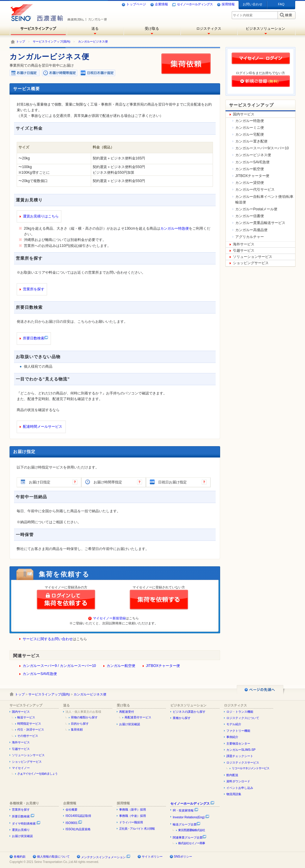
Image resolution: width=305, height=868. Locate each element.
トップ (21, 41)
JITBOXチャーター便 (163, 666)
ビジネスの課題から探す (189, 712)
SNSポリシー (183, 857)
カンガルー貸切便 (250, 183)
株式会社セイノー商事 (192, 843)
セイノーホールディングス (192, 4)
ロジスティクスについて (243, 718)
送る (95, 29)
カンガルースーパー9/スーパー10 (262, 148)
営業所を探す (34, 289)
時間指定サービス (29, 724)
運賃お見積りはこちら (41, 216)
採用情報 (226, 4)
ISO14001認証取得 (78, 816)
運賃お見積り (21, 830)
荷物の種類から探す (84, 717)
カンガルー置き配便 (251, 141)
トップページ (134, 4)
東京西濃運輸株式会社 (192, 830)
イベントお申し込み (240, 788)
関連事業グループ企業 (190, 838)
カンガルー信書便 (250, 216)
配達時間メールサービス (43, 427)
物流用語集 (234, 794)
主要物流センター (238, 744)
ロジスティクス (209, 29)
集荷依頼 (77, 730)
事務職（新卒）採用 (133, 810)
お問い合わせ (253, 4)
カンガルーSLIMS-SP (241, 750)
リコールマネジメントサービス (250, 768)
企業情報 (159, 4)
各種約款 (20, 857)
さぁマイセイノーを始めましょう (37, 774)
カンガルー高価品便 (251, 230)
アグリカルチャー (250, 237)
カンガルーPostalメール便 (256, 209)
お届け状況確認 (130, 724)
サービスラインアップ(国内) (52, 41)
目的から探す (80, 724)
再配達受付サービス (138, 717)
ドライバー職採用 (131, 822)
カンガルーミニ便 (250, 128)
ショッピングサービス (251, 263)
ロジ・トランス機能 (240, 712)
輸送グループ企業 (187, 824)
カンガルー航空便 (121, 666)
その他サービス (28, 736)
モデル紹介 (234, 724)
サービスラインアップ (38, 29)
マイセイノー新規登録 (109, 618)
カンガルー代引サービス (255, 189)
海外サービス (244, 244)
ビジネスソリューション (265, 29)
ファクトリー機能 (238, 731)
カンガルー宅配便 (250, 134)
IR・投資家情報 (186, 810)
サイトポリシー (152, 857)
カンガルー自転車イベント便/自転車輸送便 (264, 199)
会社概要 (71, 810)
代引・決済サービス (31, 730)
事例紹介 (232, 737)
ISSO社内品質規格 (78, 829)
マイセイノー (21, 768)
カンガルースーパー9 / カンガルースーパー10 (59, 666)
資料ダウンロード (238, 781)
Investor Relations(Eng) (191, 817)
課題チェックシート (240, 756)
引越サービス (244, 250)
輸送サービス (26, 717)
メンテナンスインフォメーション (103, 857)
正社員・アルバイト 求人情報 (137, 829)
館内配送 (232, 775)
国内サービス (244, 114)
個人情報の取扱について (53, 857)
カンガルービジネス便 (93, 41)
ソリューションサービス (253, 257)
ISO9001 (74, 823)
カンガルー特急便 (175, 228)
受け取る (152, 29)
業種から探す (182, 718)
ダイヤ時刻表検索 (26, 824)
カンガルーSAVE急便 (40, 674)
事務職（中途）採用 (133, 816)
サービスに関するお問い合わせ (48, 639)
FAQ (281, 4)
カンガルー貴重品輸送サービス (260, 223)
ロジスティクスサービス (243, 763)
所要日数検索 (34, 338)
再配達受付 (127, 712)
